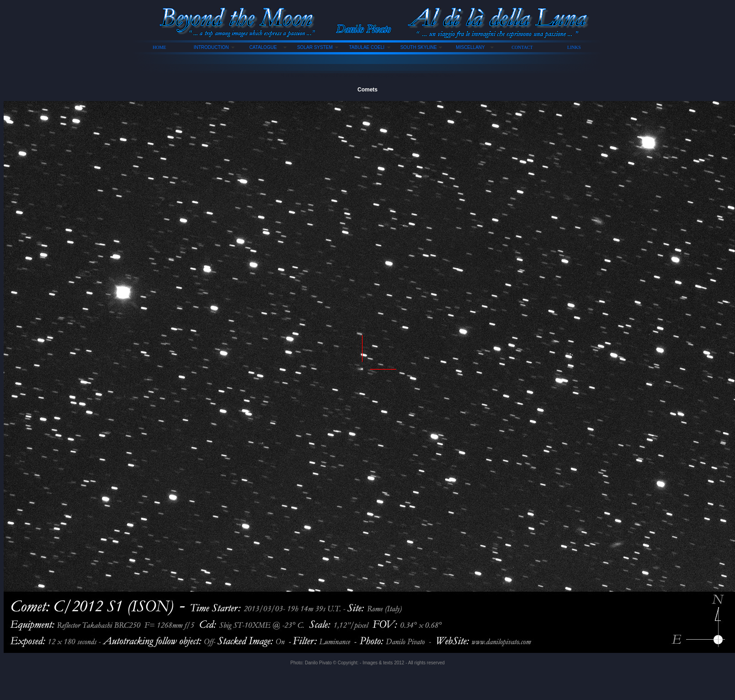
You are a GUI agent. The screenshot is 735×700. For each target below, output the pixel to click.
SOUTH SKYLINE (419, 47)
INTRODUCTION (211, 47)
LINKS (574, 47)
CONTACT (522, 47)
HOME (159, 47)
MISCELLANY (470, 47)
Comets (367, 90)
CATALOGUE (263, 47)
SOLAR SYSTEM (315, 47)
